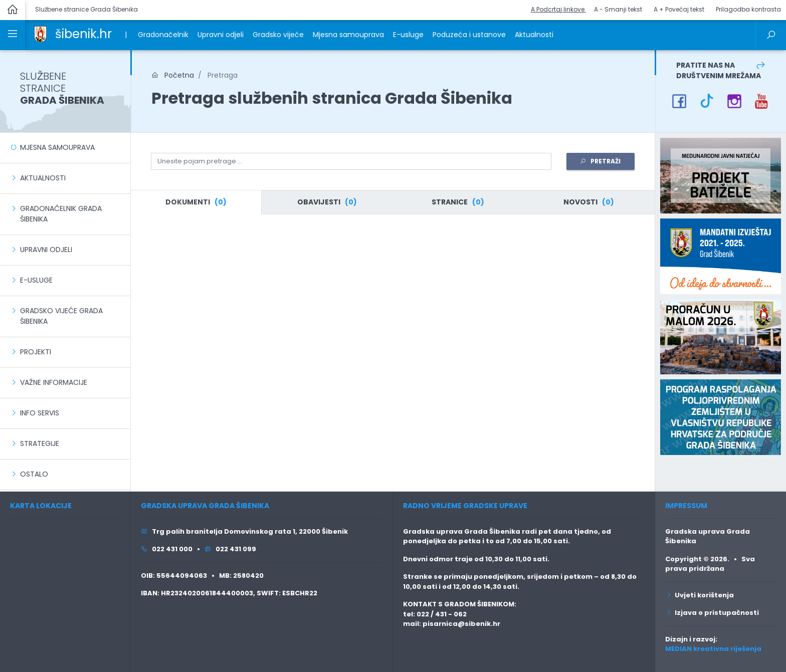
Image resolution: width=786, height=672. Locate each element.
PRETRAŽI (600, 161)
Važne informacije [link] (54, 382)
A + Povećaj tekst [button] (679, 9)
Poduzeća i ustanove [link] (469, 35)
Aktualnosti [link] (534, 35)
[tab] (196, 202)
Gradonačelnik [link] (163, 35)
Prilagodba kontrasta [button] (748, 9)
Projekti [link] (36, 352)
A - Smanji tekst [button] (618, 9)
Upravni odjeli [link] (221, 35)
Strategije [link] (40, 443)
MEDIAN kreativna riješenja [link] (713, 649)
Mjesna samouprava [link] (348, 35)
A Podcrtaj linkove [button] (558, 9)
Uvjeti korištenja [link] (700, 595)
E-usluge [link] (408, 35)
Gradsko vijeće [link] (278, 35)
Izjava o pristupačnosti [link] (712, 613)
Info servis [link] (40, 413)
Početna (173, 75)
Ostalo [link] (34, 474)
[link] (40, 34)
